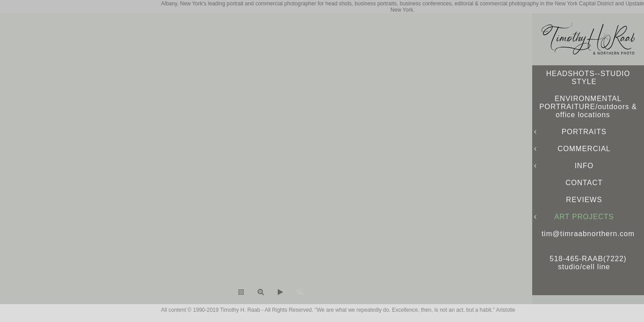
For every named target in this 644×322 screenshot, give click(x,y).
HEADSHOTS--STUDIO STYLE (588, 78)
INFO (584, 166)
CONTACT (584, 183)
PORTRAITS (584, 132)
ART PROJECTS (584, 217)
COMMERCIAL (584, 149)
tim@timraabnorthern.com (588, 234)
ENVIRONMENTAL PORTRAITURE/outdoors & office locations (588, 107)
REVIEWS (584, 200)
